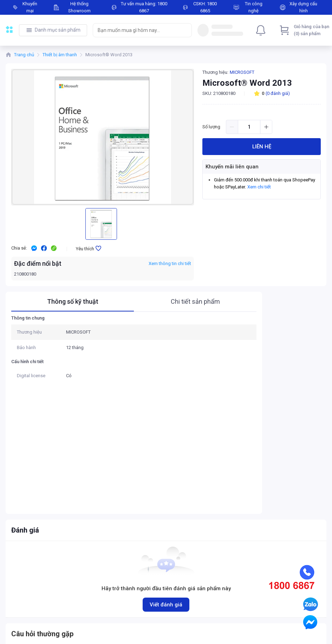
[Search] (185, 30)
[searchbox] (136, 30)
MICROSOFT (242, 72)
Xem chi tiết (259, 187)
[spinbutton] (249, 127)
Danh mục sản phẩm (58, 30)
